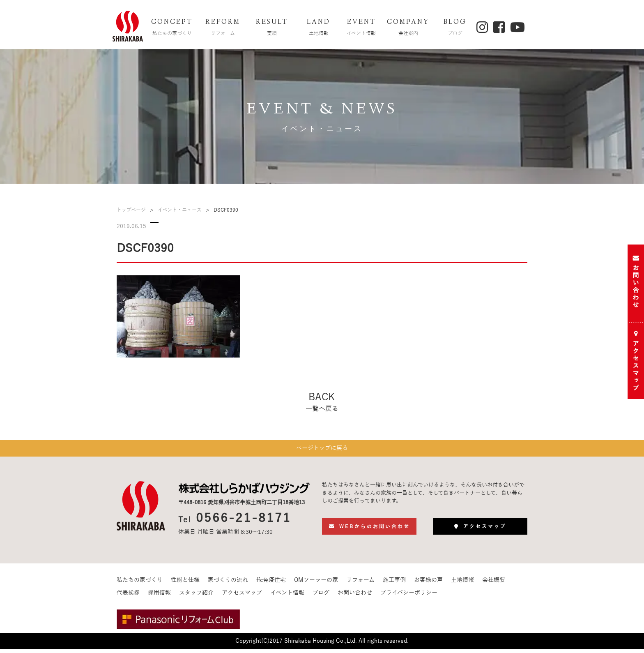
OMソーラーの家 (316, 584)
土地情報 (462, 584)
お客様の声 (428, 584)
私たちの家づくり (140, 584)
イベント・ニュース (180, 210)
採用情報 (159, 597)
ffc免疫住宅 (271, 584)
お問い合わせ (355, 597)
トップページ (131, 210)
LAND (319, 28)
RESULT (272, 28)
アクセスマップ (242, 597)
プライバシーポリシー (409, 597)
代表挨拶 (128, 597)
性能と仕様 (185, 584)
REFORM (223, 28)
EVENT (361, 28)
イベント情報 (287, 597)
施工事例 (394, 584)
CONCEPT (172, 28)
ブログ (321, 597)
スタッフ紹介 (196, 597)
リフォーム (360, 584)
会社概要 (494, 584)
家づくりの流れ (228, 584)
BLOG (455, 28)
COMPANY (408, 28)
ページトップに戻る (322, 450)
